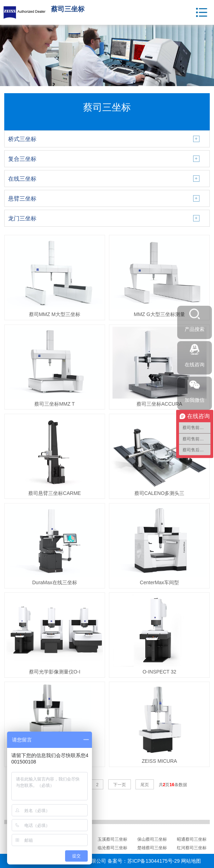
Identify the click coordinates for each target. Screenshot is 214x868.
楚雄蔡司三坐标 (152, 848)
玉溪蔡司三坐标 (112, 839)
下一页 (120, 785)
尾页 (145, 785)
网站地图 (191, 861)
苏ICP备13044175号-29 (154, 861)
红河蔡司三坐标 (192, 848)
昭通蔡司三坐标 (192, 839)
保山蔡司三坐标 (152, 839)
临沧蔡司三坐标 (112, 848)
